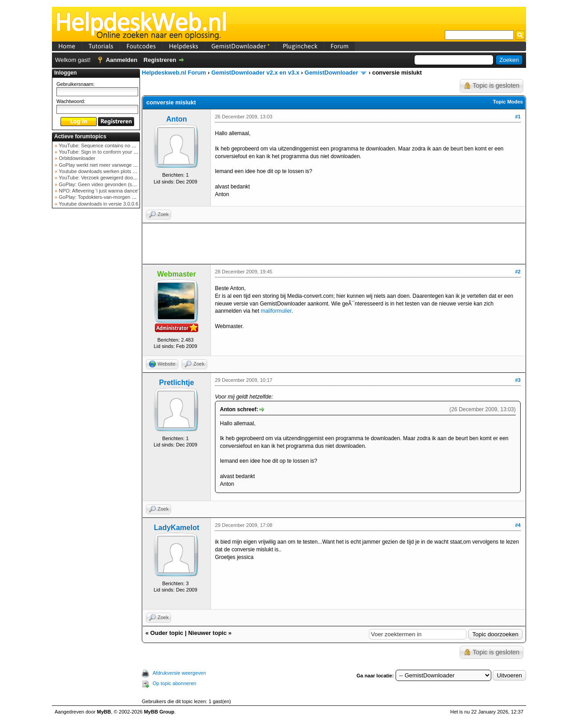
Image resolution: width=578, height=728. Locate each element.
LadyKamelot (177, 528)
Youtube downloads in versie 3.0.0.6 (98, 204)
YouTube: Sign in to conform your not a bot (105, 152)
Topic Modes (508, 102)
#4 (518, 525)
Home (67, 46)
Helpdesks (184, 46)
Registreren (160, 60)
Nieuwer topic (207, 633)
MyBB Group (159, 712)
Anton (177, 119)
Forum (340, 46)
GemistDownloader (240, 46)
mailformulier (276, 311)
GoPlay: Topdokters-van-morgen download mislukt (114, 197)
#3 (518, 380)
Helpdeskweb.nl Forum (174, 73)
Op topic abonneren (175, 683)
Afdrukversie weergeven (179, 673)
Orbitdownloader (76, 158)
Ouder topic (167, 633)
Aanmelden (121, 60)
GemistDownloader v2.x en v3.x (255, 73)
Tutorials (101, 46)
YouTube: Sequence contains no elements (105, 146)
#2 (518, 272)
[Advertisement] (96, 354)
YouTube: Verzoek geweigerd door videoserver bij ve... (118, 178)
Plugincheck (300, 46)
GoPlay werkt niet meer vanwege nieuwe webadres (114, 165)
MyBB (104, 712)
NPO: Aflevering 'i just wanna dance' (98, 191)
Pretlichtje (176, 383)
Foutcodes (141, 46)
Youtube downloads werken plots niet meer (105, 171)
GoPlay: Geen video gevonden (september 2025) (112, 184)
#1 (518, 117)
